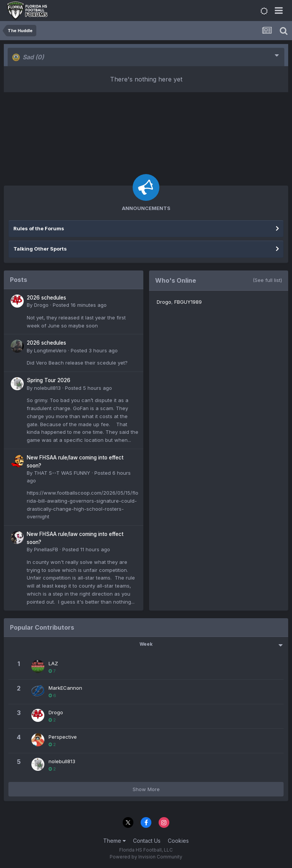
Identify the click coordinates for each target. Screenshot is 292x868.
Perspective (63, 737)
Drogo (41, 305)
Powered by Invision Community (146, 857)
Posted (80, 305)
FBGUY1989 (188, 302)
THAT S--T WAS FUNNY (62, 473)
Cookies (178, 841)
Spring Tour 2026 (49, 380)
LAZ (53, 663)
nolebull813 (47, 388)
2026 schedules (46, 298)
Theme (114, 841)
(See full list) (267, 280)
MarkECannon (65, 688)
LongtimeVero (50, 350)
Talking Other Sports (40, 249)
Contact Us (147, 841)
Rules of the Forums (39, 228)
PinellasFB (46, 549)
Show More (146, 789)
